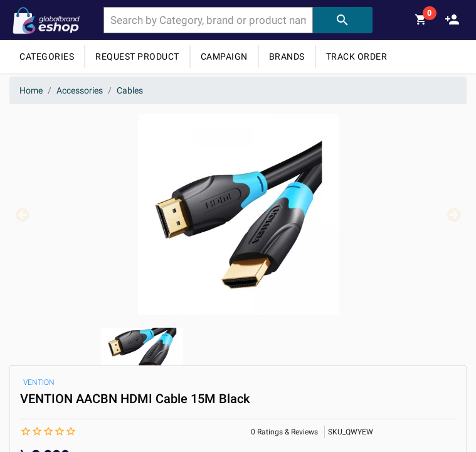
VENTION (39, 382)
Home (31, 90)
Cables (130, 90)
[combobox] (208, 20)
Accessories (80, 90)
